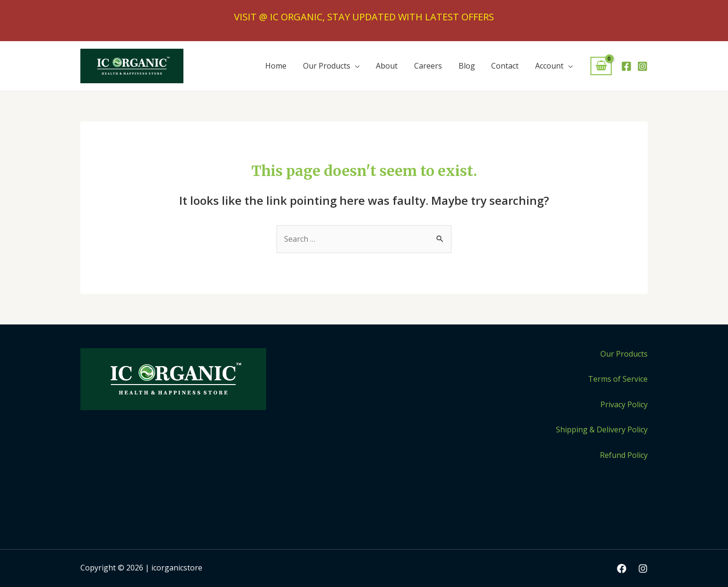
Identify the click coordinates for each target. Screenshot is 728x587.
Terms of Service (618, 379)
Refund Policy (624, 455)
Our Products (333, 66)
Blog (470, 66)
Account (550, 66)
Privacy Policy (624, 404)
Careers (432, 66)
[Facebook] (626, 66)
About (392, 66)
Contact (507, 66)
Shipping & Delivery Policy (602, 429)
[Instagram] (642, 66)
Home (284, 66)
